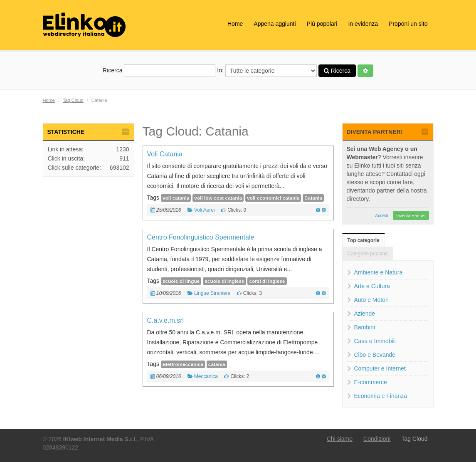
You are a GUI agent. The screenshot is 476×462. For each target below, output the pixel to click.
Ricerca (159, 71)
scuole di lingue (181, 281)
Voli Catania (165, 154)
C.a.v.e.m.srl (166, 320)
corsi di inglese (267, 281)
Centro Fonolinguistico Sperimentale (201, 237)
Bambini (365, 327)
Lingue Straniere (212, 293)
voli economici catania (273, 198)
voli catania (176, 198)
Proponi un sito (408, 24)
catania (217, 364)
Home (235, 24)
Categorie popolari (368, 254)
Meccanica (206, 376)
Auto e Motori (371, 300)
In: (267, 71)
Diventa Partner (411, 215)
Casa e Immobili (375, 341)
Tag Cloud (73, 100)
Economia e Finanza (381, 396)
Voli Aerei (205, 210)
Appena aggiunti (275, 24)
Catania (313, 198)
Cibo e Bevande (375, 355)
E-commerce (371, 382)
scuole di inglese (224, 281)
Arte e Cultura (372, 286)
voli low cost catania (218, 198)
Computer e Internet (380, 368)
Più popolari (322, 24)
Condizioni (377, 439)
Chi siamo (340, 439)
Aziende (365, 314)
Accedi (382, 215)
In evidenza (363, 24)
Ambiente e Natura (379, 272)
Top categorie (364, 240)
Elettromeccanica (183, 364)
